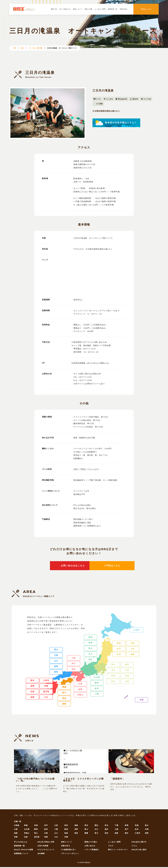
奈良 (74, 670)
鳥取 (56, 673)
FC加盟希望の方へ (69, 850)
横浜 (127, 665)
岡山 (56, 650)
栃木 (113, 682)
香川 (64, 693)
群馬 (113, 677)
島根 (56, 667)
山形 (133, 649)
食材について (78, 9)
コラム (134, 846)
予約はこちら (146, 9)
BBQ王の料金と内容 (46, 843)
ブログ (111, 846)
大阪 (74, 659)
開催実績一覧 (113, 9)
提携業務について (21, 854)
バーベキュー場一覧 (35, 48)
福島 (133, 655)
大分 (22, 48)
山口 (56, 662)
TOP (15, 48)
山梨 (127, 682)
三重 (97, 695)
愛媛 (64, 688)
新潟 (91, 638)
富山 (91, 649)
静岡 (97, 684)
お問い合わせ (90, 846)
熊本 (32, 681)
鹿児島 (46, 692)
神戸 (74, 664)
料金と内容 (89, 9)
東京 (113, 665)
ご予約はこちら (109, 566)
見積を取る (124, 9)
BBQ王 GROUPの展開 (24, 850)
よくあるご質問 (100, 9)
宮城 (133, 644)
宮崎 (46, 687)
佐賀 (32, 692)
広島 (56, 656)
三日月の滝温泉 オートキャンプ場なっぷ (90, 363)
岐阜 (97, 689)
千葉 (127, 671)
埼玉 (113, 671)
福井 (91, 660)
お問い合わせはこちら (59, 566)
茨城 (127, 677)
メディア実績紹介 (92, 850)
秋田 (119, 655)
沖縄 (142, 700)
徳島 (64, 705)
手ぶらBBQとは (65, 9)
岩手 (119, 649)
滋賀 (80, 690)
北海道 (137, 631)
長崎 (32, 698)
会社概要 (41, 854)
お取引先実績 (43, 846)
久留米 (46, 681)
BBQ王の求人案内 (139, 850)
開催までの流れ (91, 843)
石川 (91, 655)
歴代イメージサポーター (118, 850)
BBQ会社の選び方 (139, 843)
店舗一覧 (54, 9)
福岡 (32, 687)
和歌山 (80, 696)
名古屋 (97, 678)
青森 (119, 644)
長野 (91, 644)
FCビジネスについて (46, 850)
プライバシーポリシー (70, 854)
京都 (80, 684)
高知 (64, 699)
